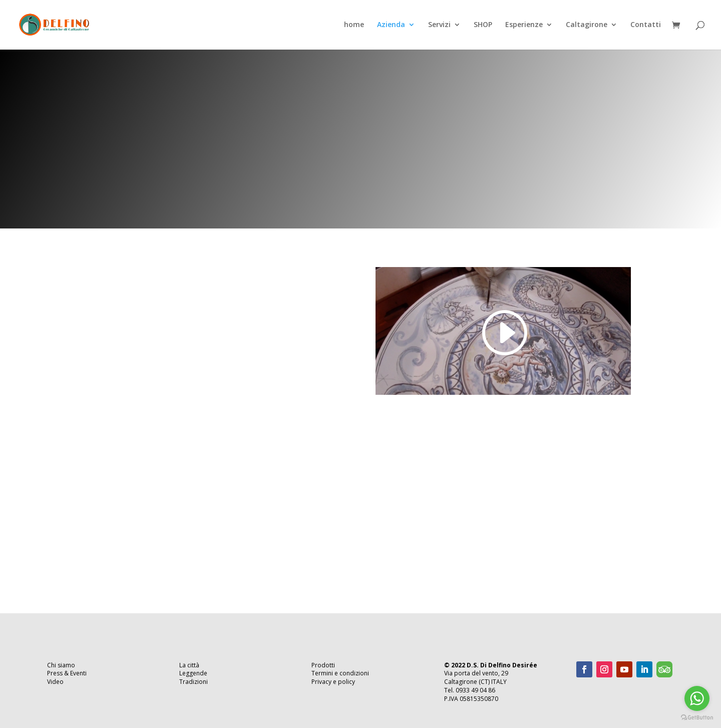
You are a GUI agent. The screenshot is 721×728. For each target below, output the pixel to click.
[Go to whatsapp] (697, 698)
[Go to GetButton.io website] (697, 718)
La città (189, 665)
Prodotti (323, 665)
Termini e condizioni (340, 673)
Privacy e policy (333, 682)
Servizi (439, 26)
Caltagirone (587, 26)
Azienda (391, 26)
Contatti (646, 26)
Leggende (193, 673)
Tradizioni (194, 682)
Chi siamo (61, 665)
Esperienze (524, 26)
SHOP (483, 26)
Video (55, 682)
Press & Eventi (67, 673)
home (354, 26)
